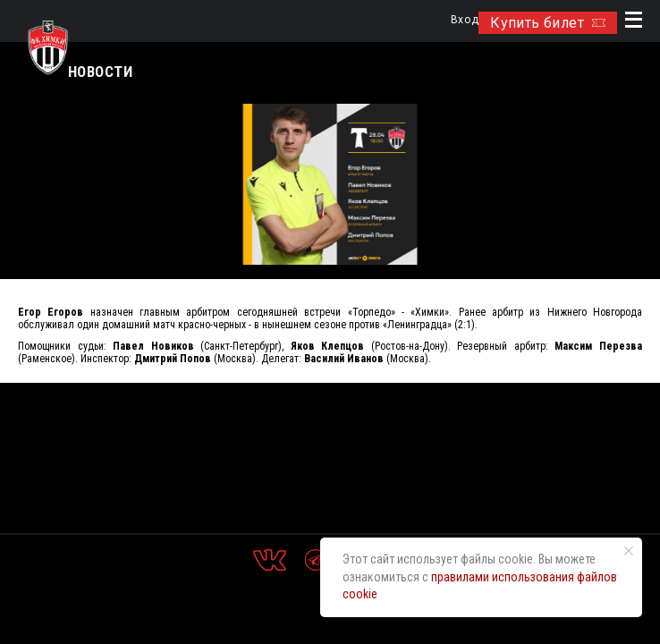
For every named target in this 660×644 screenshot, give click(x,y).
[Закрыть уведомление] (629, 551)
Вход (465, 20)
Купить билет (548, 23)
